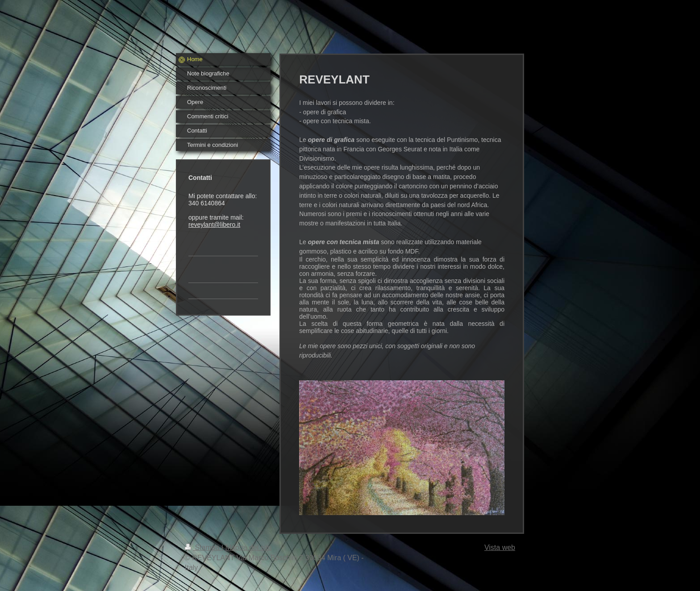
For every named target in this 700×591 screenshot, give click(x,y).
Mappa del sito (249, 547)
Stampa (203, 547)
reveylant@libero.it (214, 225)
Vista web (500, 547)
